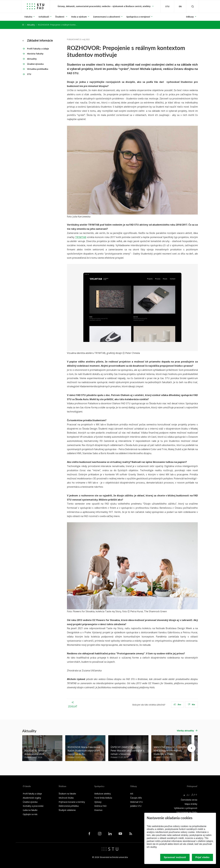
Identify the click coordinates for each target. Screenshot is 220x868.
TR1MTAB (81, 237)
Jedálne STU (136, 806)
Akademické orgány (32, 798)
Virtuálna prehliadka (38, 69)
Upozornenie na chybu (187, 812)
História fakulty (35, 54)
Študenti (60, 17)
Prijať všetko (203, 857)
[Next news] (191, 748)
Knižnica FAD (100, 806)
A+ (188, 795)
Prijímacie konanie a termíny (72, 802)
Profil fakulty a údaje (38, 49)
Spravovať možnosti (175, 857)
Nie (192, 705)
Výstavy (98, 802)
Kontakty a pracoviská (33, 806)
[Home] (23, 25)
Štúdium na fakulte (67, 794)
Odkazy (190, 17)
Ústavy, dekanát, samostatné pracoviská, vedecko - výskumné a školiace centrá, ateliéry (104, 6)
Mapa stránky (191, 804)
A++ (194, 795)
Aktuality (31, 25)
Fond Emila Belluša (103, 798)
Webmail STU (136, 802)
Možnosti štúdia (66, 798)
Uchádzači (44, 17)
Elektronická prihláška (69, 806)
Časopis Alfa (136, 798)
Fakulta (28, 17)
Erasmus (98, 810)
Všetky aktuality (185, 731)
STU (29, 74)
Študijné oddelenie (67, 810)
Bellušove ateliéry (103, 794)
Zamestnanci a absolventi (107, 17)
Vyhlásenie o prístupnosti (186, 808)
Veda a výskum (79, 17)
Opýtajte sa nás (30, 814)
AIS (132, 794)
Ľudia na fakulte (30, 810)
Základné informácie (38, 40)
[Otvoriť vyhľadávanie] (193, 6)
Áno (177, 705)
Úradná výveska (35, 64)
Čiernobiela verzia (189, 800)
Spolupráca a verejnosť (138, 17)
